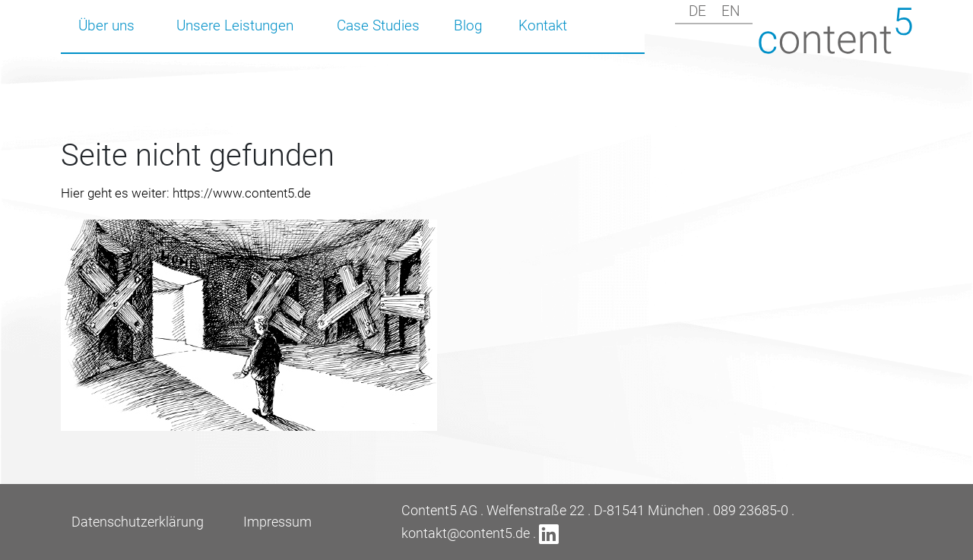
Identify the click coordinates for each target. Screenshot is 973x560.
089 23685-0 (751, 510)
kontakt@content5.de (466, 533)
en (731, 11)
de (697, 11)
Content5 (835, 31)
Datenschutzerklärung (138, 522)
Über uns (106, 25)
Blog (468, 25)
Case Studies (378, 25)
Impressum (277, 522)
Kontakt (543, 25)
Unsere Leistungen (235, 25)
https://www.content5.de (242, 193)
